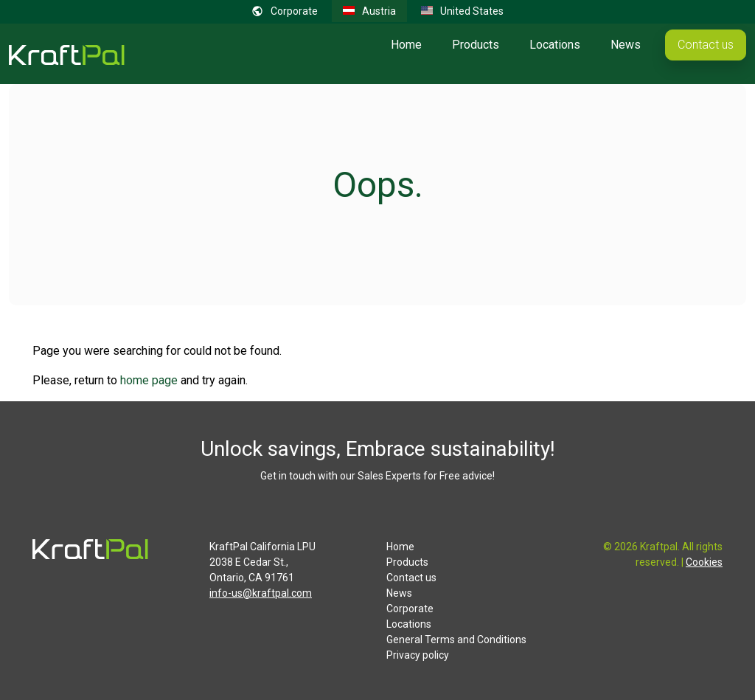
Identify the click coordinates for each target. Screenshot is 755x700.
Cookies (704, 562)
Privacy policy (418, 655)
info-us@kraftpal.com (261, 593)
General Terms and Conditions (456, 640)
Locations (555, 45)
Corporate (410, 609)
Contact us (706, 45)
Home (406, 45)
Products (476, 45)
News (626, 45)
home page (149, 380)
